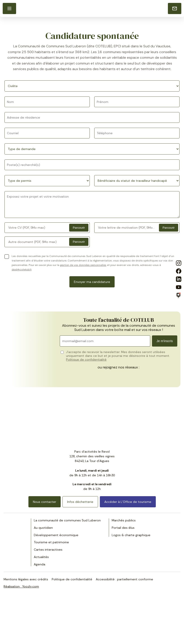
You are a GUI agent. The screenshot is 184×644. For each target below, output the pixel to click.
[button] (9, 8)
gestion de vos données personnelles (83, 265)
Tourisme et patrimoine (51, 542)
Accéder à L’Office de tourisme (128, 502)
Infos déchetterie (80, 502)
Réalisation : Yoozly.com (21, 586)
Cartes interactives (48, 550)
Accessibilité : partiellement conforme (124, 579)
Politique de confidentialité (86, 360)
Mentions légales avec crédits (26, 579)
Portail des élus (123, 528)
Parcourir (79, 228)
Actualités (41, 557)
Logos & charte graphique (131, 535)
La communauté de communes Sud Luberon (67, 520)
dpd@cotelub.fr (22, 270)
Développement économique (56, 535)
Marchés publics (124, 520)
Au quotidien (43, 528)
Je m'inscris (165, 341)
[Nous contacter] (175, 8)
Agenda (40, 564)
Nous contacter (45, 502)
